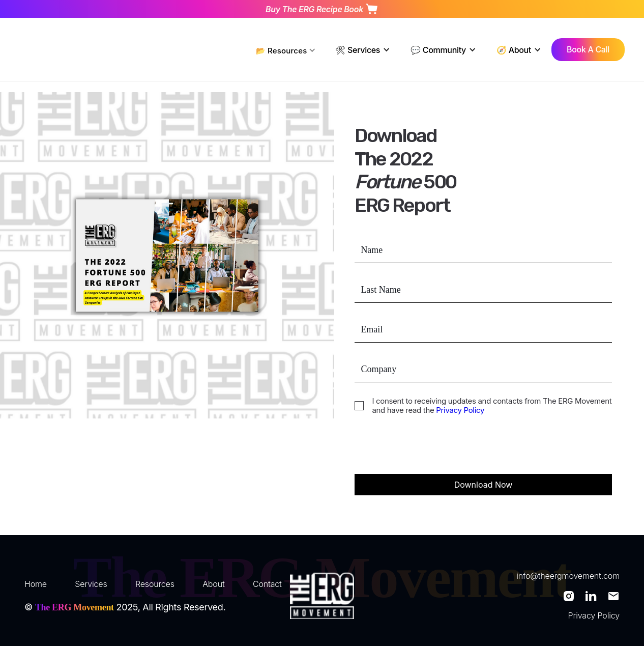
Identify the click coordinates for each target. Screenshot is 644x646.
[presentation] (432, 450)
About (213, 584)
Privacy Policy (459, 410)
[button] (286, 50)
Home (36, 584)
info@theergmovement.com (568, 576)
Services (91, 584)
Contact (267, 584)
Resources (155, 584)
